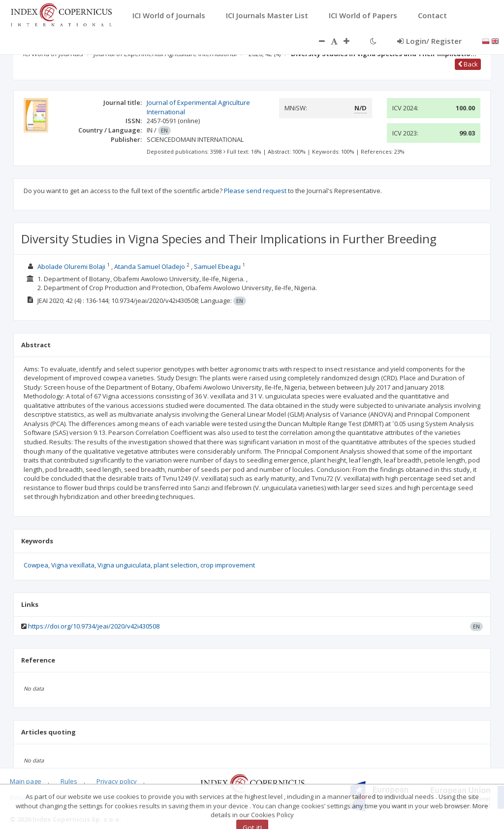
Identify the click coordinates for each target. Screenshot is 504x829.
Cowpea (36, 565)
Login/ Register (429, 41)
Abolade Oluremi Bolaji (71, 266)
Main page (26, 781)
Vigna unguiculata (124, 565)
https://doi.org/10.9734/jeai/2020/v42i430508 (94, 626)
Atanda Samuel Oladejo (150, 266)
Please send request (255, 191)
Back (468, 64)
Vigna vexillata (73, 565)
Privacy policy (117, 781)
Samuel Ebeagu (217, 266)
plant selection (175, 565)
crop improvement (228, 565)
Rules (69, 781)
